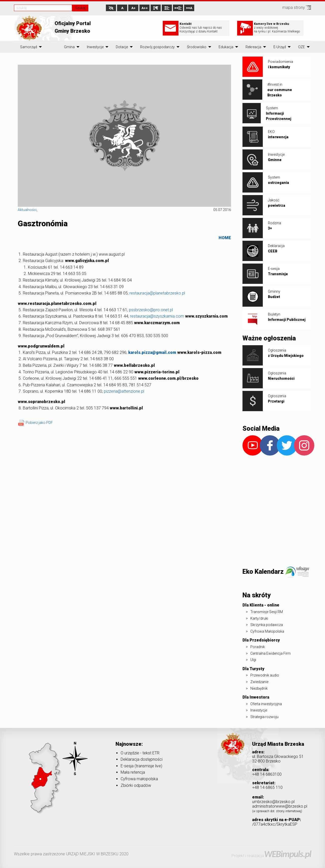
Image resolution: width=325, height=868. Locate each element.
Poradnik (258, 647)
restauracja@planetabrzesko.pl (157, 293)
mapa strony (297, 7)
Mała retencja (133, 772)
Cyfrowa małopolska (139, 779)
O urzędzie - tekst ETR (140, 753)
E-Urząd (280, 47)
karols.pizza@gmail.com (152, 352)
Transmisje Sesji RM (267, 612)
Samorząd (29, 47)
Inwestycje (95, 47)
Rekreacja (253, 47)
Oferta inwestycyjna (266, 704)
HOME (225, 238)
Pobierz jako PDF (36, 423)
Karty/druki (259, 618)
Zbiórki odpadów (136, 785)
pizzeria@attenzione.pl (124, 391)
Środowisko (197, 47)
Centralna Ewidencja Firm (271, 653)
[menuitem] (29, 47)
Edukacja (226, 47)
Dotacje (122, 47)
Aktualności (27, 210)
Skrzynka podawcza (267, 625)
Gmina (69, 47)
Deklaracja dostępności (142, 759)
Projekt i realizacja (271, 856)
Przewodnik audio (265, 675)
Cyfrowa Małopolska (267, 631)
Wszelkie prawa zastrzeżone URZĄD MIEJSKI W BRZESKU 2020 (71, 854)
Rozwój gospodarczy (157, 47)
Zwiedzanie (259, 682)
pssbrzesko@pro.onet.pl (151, 310)
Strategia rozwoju (264, 717)
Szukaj (80, 8)
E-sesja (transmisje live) (141, 766)
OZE (302, 47)
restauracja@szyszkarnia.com (157, 316)
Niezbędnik (259, 688)
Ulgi (253, 660)
